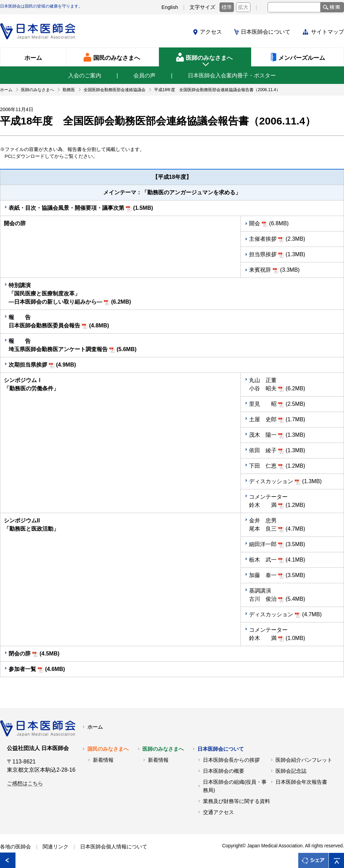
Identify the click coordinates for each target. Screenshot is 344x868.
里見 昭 (263, 404)
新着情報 (103, 760)
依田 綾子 (263, 450)
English (170, 7)
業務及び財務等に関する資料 (236, 801)
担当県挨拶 (263, 254)
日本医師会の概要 (224, 771)
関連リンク (56, 847)
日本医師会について (266, 32)
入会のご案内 (85, 75)
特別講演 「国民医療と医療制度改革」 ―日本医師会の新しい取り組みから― (55, 294)
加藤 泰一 (263, 575)
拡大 (243, 7)
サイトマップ (327, 32)
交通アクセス (218, 812)
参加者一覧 (22, 669)
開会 (255, 223)
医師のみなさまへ (163, 749)
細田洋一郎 (263, 544)
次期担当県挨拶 (28, 365)
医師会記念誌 (291, 771)
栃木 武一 (263, 560)
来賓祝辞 (260, 270)
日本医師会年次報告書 (301, 782)
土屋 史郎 (263, 419)
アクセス (211, 32)
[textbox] (294, 7)
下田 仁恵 (263, 466)
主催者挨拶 (263, 239)
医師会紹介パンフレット (304, 760)
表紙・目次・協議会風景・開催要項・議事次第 (66, 208)
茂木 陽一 (263, 435)
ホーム (95, 727)
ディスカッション (271, 481)
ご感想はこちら (25, 783)
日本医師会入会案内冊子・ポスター (232, 75)
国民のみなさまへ (108, 749)
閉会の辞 (20, 654)
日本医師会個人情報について (114, 847)
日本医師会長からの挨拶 (231, 760)
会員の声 (144, 75)
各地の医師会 (15, 847)
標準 (227, 7)
